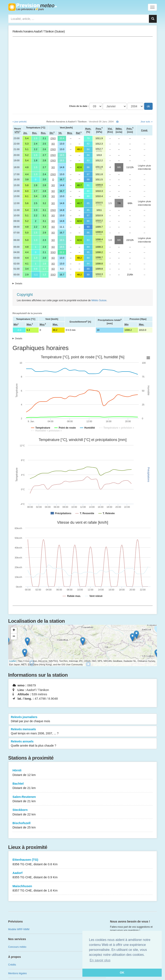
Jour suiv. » (147, 122)
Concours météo (17, 947)
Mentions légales (18, 973)
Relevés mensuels (83, 731)
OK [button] (122, 973)
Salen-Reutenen (83, 799)
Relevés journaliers (83, 719)
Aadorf (83, 875)
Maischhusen (83, 889)
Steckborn (83, 812)
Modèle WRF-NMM (19, 929)
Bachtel (83, 786)
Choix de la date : (79, 106)
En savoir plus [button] (100, 960)
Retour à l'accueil (33, 7)
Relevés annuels (83, 744)
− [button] (14, 637)
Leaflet (13, 661)
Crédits (12, 965)
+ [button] (14, 630)
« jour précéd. (20, 122)
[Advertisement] (83, 70)
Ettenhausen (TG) (83, 862)
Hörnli (83, 773)
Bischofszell (83, 825)
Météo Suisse (99, 300)
